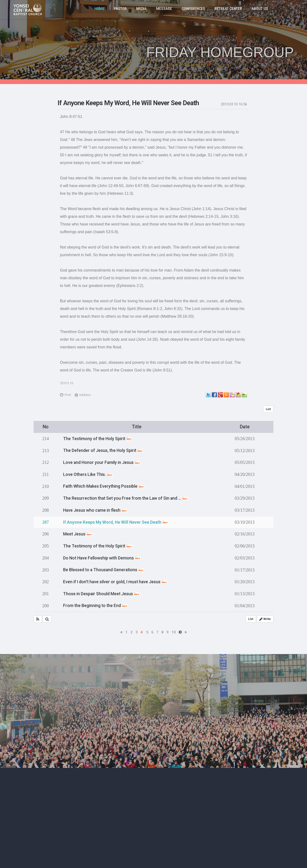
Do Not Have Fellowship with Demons (104, 557)
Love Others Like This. (89, 474)
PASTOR (122, 10)
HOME (101, 10)
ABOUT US (260, 10)
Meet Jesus (79, 533)
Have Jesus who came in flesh (97, 510)
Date (245, 427)
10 (174, 631)
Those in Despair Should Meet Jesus (103, 592)
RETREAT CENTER (229, 10)
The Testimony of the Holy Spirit (99, 439)
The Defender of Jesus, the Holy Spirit (105, 450)
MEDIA (143, 10)
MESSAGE (165, 10)
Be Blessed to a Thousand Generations (106, 569)
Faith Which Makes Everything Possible (106, 486)
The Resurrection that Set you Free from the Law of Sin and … (129, 498)
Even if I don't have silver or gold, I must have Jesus (118, 580)
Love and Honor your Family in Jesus (104, 462)
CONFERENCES (194, 10)
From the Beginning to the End (97, 604)
